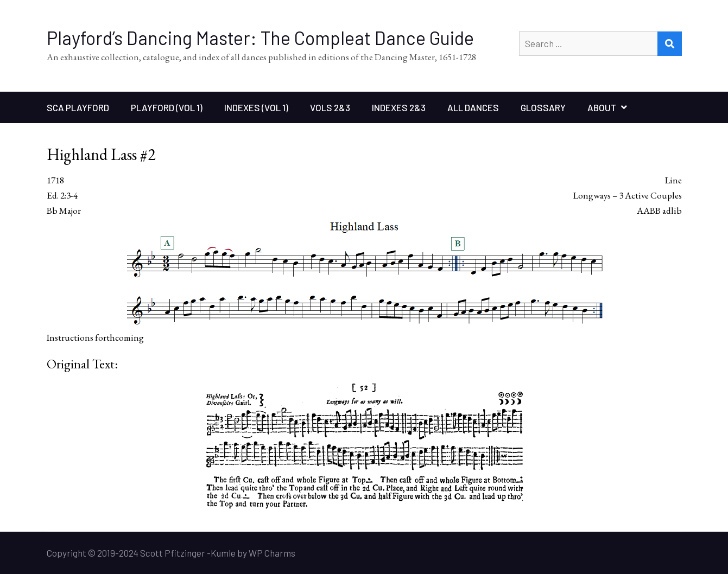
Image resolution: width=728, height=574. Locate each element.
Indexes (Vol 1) (256, 107)
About (602, 107)
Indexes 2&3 (399, 107)
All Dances (473, 107)
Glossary (543, 107)
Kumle (223, 553)
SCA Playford (78, 107)
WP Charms (272, 553)
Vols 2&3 (330, 107)
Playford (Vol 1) (167, 107)
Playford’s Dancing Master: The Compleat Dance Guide (260, 38)
